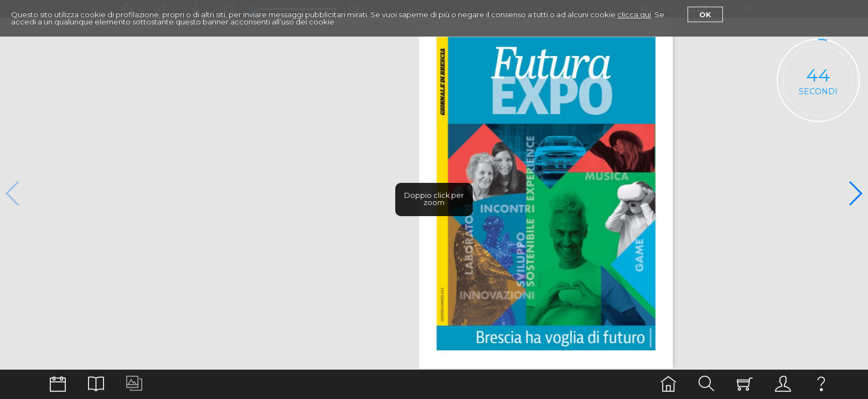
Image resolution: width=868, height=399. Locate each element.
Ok (705, 14)
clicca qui (634, 14)
